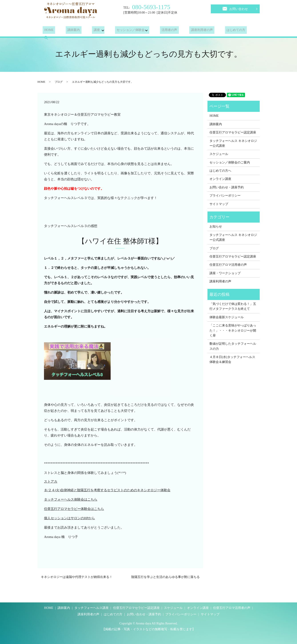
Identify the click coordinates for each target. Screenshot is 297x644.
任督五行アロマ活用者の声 (228, 265)
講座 (89, 31)
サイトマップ (219, 204)
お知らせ (216, 226)
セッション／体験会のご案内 (230, 162)
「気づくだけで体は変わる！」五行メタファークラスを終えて (233, 306)
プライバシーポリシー (225, 196)
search (244, 31)
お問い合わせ (235, 8)
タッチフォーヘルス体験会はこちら (71, 499)
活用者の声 (161, 31)
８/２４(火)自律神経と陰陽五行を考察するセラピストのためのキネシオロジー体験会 (107, 490)
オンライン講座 (220, 179)
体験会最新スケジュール (227, 317)
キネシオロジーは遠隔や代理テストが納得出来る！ (77, 577)
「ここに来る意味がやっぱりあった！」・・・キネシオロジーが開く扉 (233, 330)
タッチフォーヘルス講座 (92, 608)
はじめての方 (221, 31)
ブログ (59, 82)
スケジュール (219, 154)
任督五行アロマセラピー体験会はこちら (74, 509)
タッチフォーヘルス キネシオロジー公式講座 (233, 143)
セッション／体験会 (122, 31)
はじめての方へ (220, 171)
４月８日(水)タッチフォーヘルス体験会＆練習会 (232, 359)
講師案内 (69, 31)
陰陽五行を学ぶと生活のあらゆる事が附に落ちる (165, 577)
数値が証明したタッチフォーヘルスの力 (233, 346)
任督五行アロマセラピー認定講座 (233, 132)
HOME (47, 31)
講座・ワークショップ (225, 273)
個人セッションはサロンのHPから (69, 518)
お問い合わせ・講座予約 (227, 187)
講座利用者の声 (190, 31)
